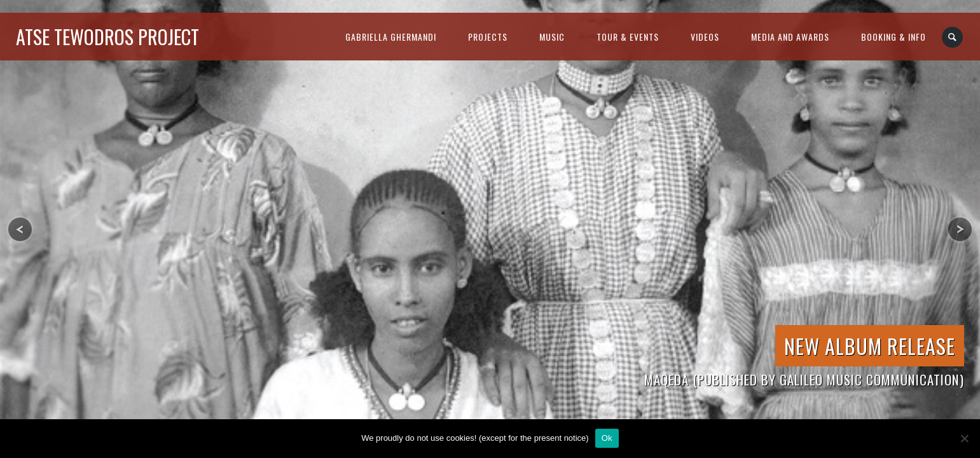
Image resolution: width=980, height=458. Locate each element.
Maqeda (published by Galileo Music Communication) (804, 379)
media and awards (790, 37)
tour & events (628, 37)
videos (705, 37)
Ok (607, 438)
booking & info (894, 37)
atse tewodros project (107, 37)
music (552, 37)
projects (488, 37)
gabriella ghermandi (391, 37)
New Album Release (870, 346)
